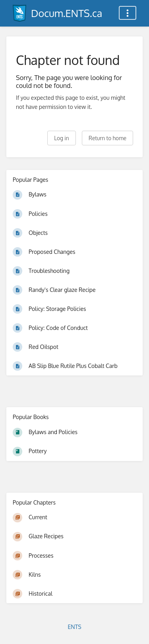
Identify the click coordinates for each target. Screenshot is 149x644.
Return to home (107, 138)
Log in (61, 138)
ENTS (74, 627)
